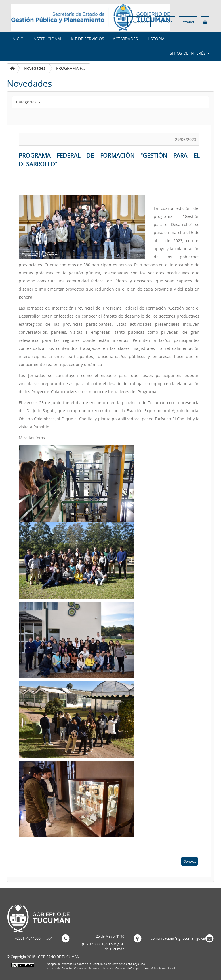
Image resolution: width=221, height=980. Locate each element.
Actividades (125, 39)
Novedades (139, 22)
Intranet (188, 22)
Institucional (47, 39)
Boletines (165, 22)
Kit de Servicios (87, 39)
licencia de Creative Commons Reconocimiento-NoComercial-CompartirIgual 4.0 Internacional (110, 968)
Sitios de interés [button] (190, 53)
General (189, 861)
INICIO (17, 39)
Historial (157, 39)
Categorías (28, 102)
